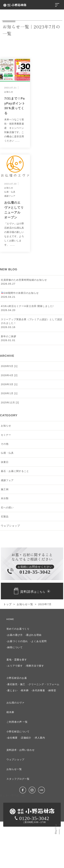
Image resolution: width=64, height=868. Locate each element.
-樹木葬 (24, 690)
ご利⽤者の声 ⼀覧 (17, 722)
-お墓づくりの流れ (17, 641)
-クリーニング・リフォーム (44, 684)
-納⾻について (15, 647)
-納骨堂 (52, 690)
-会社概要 (12, 738)
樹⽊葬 (10, 712)
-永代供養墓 (38, 690)
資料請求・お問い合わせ (21, 750)
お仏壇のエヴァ (15, 703)
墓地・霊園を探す (17, 660)
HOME (10, 619)
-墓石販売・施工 (16, 684)
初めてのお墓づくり (18, 629)
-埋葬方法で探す (35, 666)
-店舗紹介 (26, 738)
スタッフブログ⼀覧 (18, 779)
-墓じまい (12, 690)
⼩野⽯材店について (18, 732)
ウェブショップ (10, 526)
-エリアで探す (15, 666)
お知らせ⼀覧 (14, 769)
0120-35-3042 (32, 818)
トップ (8, 604)
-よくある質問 (39, 641)
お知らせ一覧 (25, 604)
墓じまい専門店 (12, 795)
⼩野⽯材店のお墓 (17, 678)
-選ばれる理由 (33, 635)
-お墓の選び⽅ (15, 635)
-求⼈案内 (39, 738)
